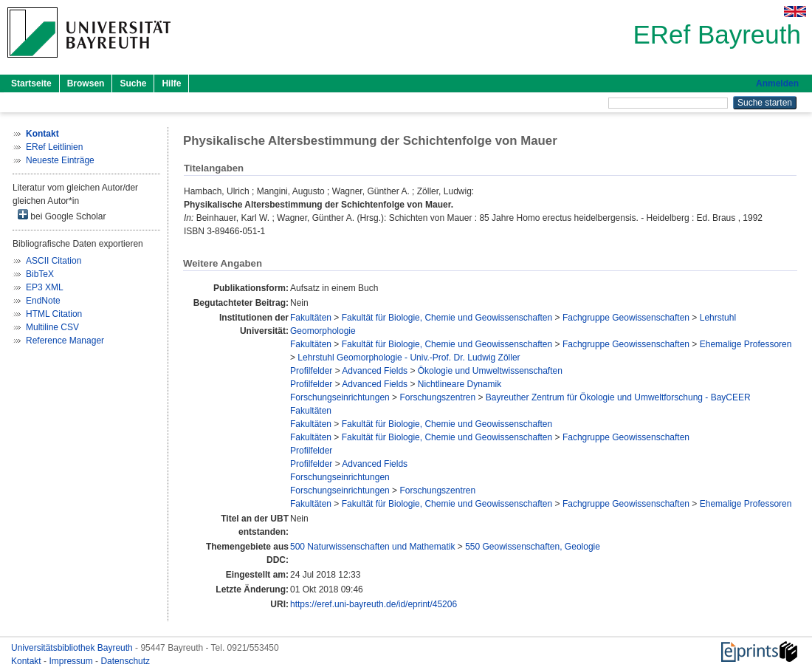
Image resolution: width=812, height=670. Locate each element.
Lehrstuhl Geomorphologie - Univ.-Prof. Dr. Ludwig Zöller (409, 358)
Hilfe (171, 83)
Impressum (72, 661)
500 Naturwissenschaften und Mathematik (372, 547)
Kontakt (27, 661)
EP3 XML (45, 287)
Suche (133, 83)
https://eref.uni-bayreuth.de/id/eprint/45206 (374, 604)
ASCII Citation (54, 261)
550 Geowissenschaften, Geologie (533, 547)
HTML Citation (54, 314)
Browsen (86, 83)
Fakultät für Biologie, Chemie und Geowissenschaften (447, 318)
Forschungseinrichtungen (340, 397)
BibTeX (40, 274)
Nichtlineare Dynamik (460, 384)
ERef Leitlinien (54, 147)
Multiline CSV (52, 327)
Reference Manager (65, 341)
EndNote (43, 301)
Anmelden (777, 83)
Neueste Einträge (60, 160)
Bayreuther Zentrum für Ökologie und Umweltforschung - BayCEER (618, 397)
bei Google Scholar (62, 215)
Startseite (31, 83)
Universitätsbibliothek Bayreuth (73, 648)
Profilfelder (311, 371)
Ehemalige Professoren (746, 344)
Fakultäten (311, 318)
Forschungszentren (437, 397)
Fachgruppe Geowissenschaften (626, 318)
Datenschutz (125, 661)
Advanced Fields (375, 371)
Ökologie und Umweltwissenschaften (490, 371)
